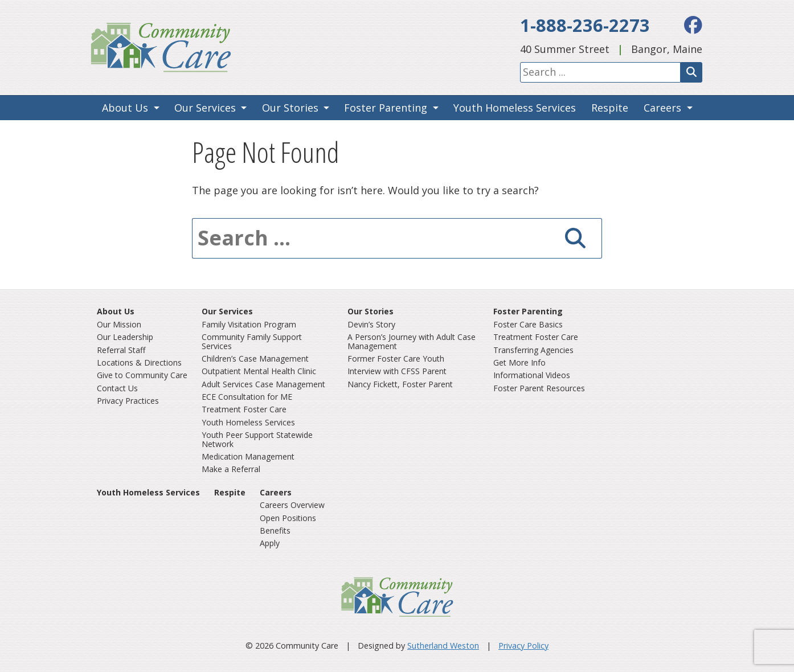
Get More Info (519, 362)
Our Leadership (125, 337)
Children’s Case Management (255, 358)
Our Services (205, 108)
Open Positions (288, 518)
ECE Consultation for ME (247, 397)
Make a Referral (231, 469)
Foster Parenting (386, 108)
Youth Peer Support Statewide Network (257, 439)
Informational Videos (532, 375)
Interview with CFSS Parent (397, 371)
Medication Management (248, 456)
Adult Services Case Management (263, 384)
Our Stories (290, 108)
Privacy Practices (128, 401)
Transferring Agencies (533, 350)
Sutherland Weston (443, 646)
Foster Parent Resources (539, 388)
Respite (610, 108)
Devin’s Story (371, 324)
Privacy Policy (523, 646)
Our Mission (119, 324)
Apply (270, 543)
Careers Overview (292, 505)
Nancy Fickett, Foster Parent (400, 384)
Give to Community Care (142, 375)
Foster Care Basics (528, 324)
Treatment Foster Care (244, 409)
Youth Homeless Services (515, 108)
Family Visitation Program (249, 324)
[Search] (691, 72)
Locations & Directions (139, 362)
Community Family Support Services (252, 341)
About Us (125, 108)
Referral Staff (121, 350)
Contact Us (117, 388)
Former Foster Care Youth (396, 358)
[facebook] (693, 24)
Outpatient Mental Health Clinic (259, 371)
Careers (662, 108)
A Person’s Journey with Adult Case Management (412, 341)
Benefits (275, 530)
